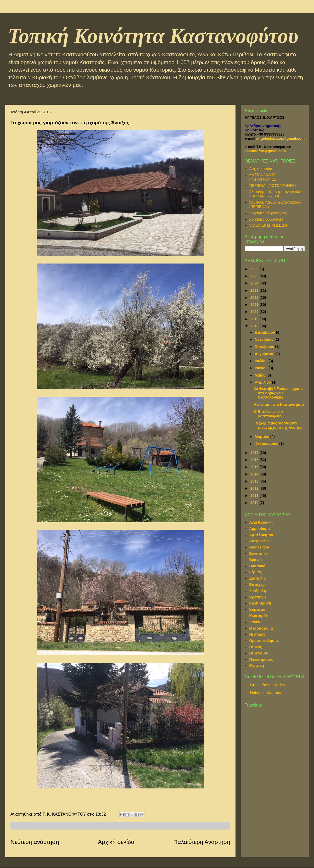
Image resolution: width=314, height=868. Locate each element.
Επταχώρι (258, 585)
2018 (255, 326)
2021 (255, 305)
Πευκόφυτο (259, 653)
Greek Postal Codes (267, 685)
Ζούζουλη (258, 591)
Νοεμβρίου (265, 339)
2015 (255, 467)
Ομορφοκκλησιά (264, 641)
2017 (255, 453)
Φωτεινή (257, 665)
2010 (255, 503)
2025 (255, 276)
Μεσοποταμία (261, 628)
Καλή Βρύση (260, 603)
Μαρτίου (262, 436)
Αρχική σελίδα (116, 842)
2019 (255, 319)
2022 (255, 298)
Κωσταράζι (259, 616)
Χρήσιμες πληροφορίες (268, 213)
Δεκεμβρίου (265, 332)
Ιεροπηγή (258, 597)
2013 (255, 481)
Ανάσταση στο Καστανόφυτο (279, 405)
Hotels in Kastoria (266, 693)
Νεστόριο (257, 634)
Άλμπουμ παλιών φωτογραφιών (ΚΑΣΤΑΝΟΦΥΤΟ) (275, 194)
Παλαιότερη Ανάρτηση (202, 842)
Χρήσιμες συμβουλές (266, 219)
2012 (255, 488)
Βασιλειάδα (259, 547)
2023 (255, 290)
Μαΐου (260, 375)
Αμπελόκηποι (261, 535)
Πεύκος (256, 647)
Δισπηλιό (258, 578)
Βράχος (256, 560)
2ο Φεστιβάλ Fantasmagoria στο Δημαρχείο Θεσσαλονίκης (278, 393)
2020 (255, 312)
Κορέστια (257, 609)
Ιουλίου (262, 361)
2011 (255, 496)
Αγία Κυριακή (261, 522)
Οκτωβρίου (265, 346)
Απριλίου (263, 382)
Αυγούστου (265, 354)
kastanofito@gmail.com (265, 151)
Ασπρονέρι (259, 541)
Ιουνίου (262, 368)
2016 (255, 460)
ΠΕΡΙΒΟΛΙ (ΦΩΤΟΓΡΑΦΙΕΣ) (273, 186)
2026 (255, 269)
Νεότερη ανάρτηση (35, 842)
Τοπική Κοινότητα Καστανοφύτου (153, 36)
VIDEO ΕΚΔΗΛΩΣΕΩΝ (268, 225)
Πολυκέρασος (261, 659)
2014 (255, 474)
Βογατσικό (259, 553)
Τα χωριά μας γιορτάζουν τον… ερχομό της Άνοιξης (278, 425)
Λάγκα (255, 622)
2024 (255, 283)
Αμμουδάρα (260, 529)
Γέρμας (256, 572)
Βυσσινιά (257, 566)
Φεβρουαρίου (267, 444)
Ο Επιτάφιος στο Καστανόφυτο (268, 414)
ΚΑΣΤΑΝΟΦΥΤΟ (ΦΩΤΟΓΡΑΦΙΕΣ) (263, 177)
